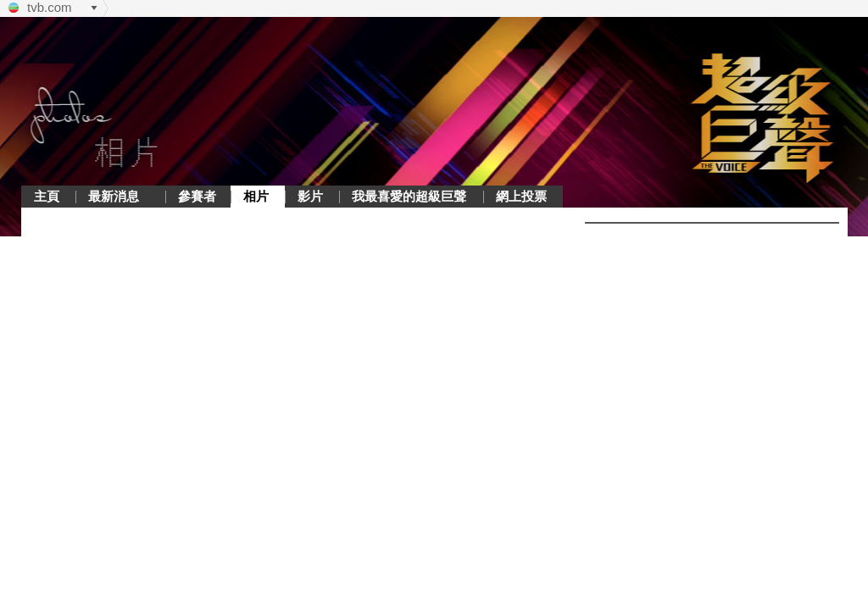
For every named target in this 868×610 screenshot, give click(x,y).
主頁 (47, 196)
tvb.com (50, 7)
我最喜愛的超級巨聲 (409, 196)
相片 (256, 196)
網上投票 (521, 196)
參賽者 (197, 196)
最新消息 (114, 196)
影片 (310, 196)
